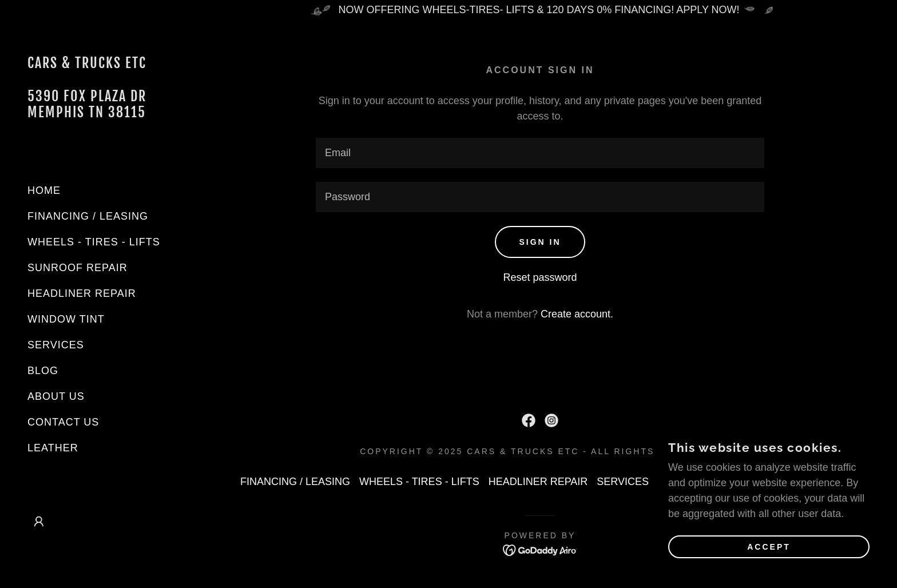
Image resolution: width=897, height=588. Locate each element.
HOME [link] (44, 190)
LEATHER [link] (53, 448)
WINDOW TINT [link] (66, 319)
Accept (769, 547)
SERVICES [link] (56, 345)
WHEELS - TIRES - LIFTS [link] (94, 242)
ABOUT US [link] (56, 396)
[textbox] (540, 153)
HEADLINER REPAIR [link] (82, 293)
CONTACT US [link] (63, 422)
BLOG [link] (43, 371)
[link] (92, 114)
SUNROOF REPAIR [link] (78, 268)
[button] (39, 522)
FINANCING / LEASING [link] (88, 216)
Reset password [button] (540, 277)
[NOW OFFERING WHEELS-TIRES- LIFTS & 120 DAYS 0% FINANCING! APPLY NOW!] (540, 10)
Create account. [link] (577, 314)
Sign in (540, 242)
